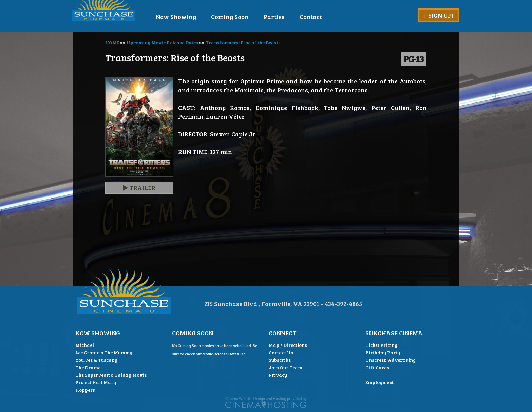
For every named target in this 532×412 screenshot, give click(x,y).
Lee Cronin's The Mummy (104, 352)
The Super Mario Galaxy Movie (111, 375)
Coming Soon (249, 17)
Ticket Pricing (381, 345)
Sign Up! (439, 15)
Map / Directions (288, 345)
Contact (330, 17)
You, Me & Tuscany (96, 360)
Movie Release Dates (221, 354)
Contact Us (281, 352)
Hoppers (85, 390)
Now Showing (195, 17)
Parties (293, 17)
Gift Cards (377, 367)
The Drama (88, 367)
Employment (379, 382)
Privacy (278, 375)
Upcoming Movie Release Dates (162, 43)
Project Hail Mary (96, 382)
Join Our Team (286, 367)
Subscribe (280, 360)
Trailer (139, 188)
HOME (112, 43)
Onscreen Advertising (391, 360)
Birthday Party (383, 352)
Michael (85, 345)
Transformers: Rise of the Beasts (243, 43)
